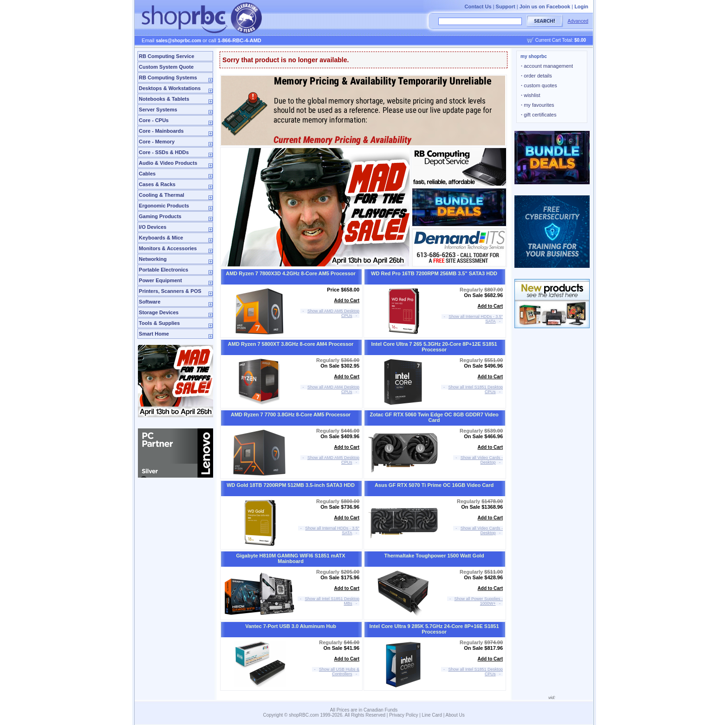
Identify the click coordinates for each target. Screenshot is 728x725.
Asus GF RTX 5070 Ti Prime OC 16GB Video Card (434, 485)
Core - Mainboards (161, 131)
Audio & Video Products (168, 163)
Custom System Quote (166, 67)
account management (547, 66)
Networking (153, 259)
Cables (147, 174)
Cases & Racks (157, 184)
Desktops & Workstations (170, 88)
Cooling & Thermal (162, 195)
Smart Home (154, 334)
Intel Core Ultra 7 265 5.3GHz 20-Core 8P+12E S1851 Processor (434, 347)
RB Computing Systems (168, 78)
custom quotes (539, 85)
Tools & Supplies (159, 323)
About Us (455, 715)
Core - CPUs (154, 120)
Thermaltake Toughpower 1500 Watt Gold (434, 556)
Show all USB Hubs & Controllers (339, 672)
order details (536, 76)
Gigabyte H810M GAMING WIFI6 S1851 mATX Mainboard (290, 558)
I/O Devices (153, 227)
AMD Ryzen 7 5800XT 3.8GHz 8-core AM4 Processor (291, 344)
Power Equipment (160, 280)
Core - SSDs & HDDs (164, 152)
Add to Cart (347, 301)
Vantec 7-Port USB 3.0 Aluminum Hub (291, 626)
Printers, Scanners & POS (170, 291)
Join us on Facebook (545, 6)
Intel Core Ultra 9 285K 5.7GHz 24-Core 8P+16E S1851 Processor (434, 629)
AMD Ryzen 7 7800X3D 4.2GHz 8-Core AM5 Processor (291, 273)
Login (581, 6)
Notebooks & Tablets (164, 99)
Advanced (578, 21)
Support (506, 6)
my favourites (538, 105)
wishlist (531, 95)
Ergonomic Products (164, 206)
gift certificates (539, 115)
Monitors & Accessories (168, 248)
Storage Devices (159, 312)
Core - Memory (157, 142)
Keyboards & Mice (161, 238)
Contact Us (478, 6)
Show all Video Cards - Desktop (482, 460)
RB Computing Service (166, 56)
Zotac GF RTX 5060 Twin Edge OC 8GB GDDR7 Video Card (434, 417)
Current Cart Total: (561, 40)
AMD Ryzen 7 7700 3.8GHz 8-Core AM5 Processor (291, 414)
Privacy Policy (403, 715)
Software (149, 302)
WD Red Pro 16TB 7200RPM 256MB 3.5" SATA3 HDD (434, 273)
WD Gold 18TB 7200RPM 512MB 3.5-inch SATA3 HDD (291, 485)
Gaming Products (160, 216)
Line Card (432, 715)
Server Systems (158, 110)
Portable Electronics (163, 270)
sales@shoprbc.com (179, 41)
